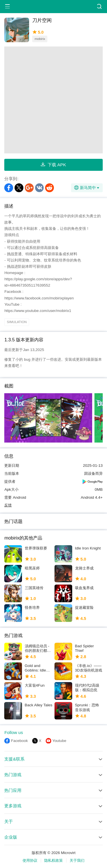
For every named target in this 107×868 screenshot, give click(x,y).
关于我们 (77, 860)
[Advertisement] (53, 100)
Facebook (19, 741)
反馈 (8, 505)
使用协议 (30, 860)
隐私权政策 (53, 860)
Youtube (59, 741)
